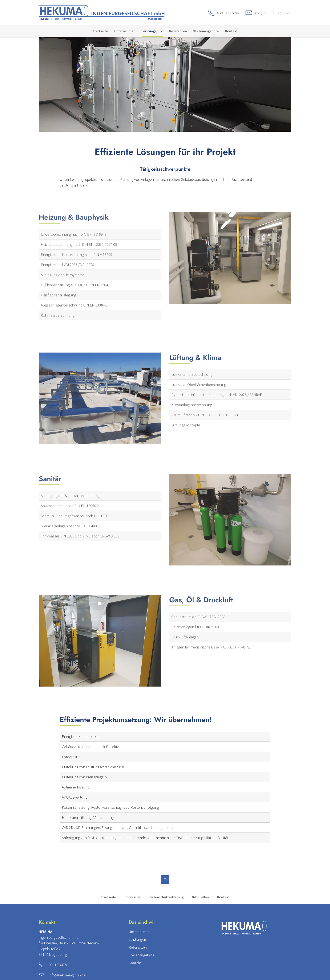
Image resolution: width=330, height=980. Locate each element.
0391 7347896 (228, 13)
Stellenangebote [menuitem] (206, 31)
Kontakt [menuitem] (231, 31)
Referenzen (138, 947)
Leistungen (137, 939)
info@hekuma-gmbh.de (273, 13)
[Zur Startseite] (102, 12)
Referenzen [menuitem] (178, 31)
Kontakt (223, 897)
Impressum (133, 897)
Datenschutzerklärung (167, 897)
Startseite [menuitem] (100, 31)
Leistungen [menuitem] (152, 31)
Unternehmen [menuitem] (125, 31)
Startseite (108, 897)
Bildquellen (200, 897)
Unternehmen (139, 932)
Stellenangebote (142, 955)
